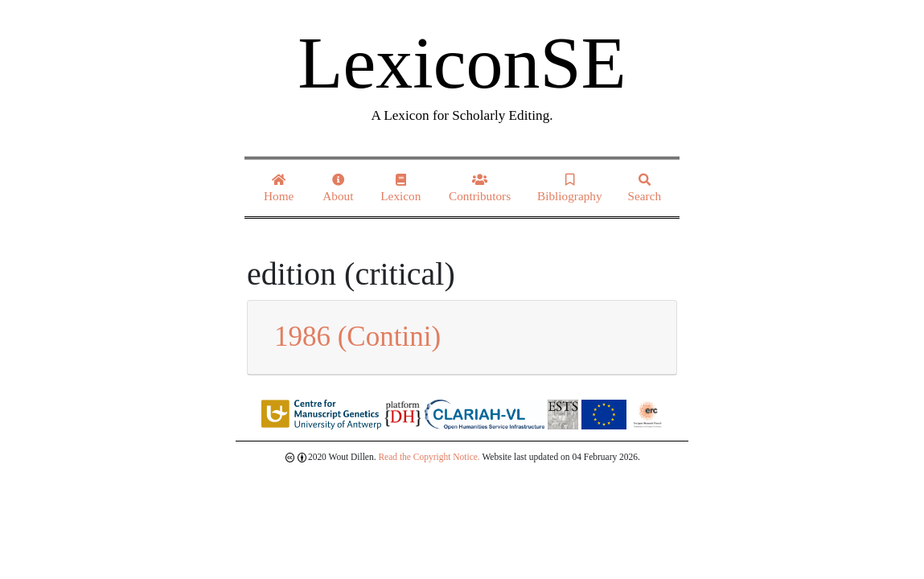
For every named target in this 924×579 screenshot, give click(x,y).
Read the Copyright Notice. (429, 457)
